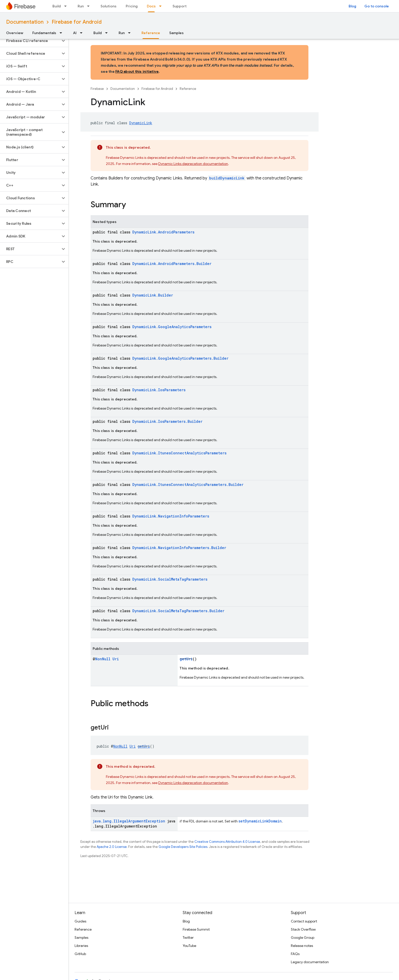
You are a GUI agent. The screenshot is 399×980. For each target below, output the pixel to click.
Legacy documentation (310, 962)
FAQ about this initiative (137, 72)
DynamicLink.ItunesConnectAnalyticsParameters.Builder (188, 485)
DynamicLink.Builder (153, 295)
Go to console (377, 6)
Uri (116, 659)
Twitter (188, 937)
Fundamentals (44, 33)
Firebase (97, 89)
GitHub (80, 954)
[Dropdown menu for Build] (67, 6)
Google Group (303, 937)
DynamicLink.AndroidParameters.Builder (172, 264)
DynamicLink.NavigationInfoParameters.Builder (179, 548)
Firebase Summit (196, 929)
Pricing (132, 6)
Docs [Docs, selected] (151, 6)
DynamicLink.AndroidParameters (163, 232)
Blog (352, 6)
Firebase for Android (77, 22)
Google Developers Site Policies (183, 847)
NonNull (103, 659)
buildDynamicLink (227, 178)
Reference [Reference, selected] (151, 33)
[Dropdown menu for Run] (90, 6)
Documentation (25, 22)
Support (180, 6)
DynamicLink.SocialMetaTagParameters (170, 579)
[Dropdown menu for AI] (83, 33)
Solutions (109, 6)
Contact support (304, 921)
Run (81, 6)
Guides (80, 921)
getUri (186, 659)
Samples (176, 33)
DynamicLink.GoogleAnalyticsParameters (172, 327)
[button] (30, 41)
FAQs (295, 954)
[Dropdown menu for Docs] (162, 6)
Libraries (81, 946)
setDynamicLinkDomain (260, 821)
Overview (15, 33)
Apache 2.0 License (112, 847)
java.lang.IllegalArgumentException (129, 821)
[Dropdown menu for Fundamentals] (62, 33)
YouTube (189, 946)
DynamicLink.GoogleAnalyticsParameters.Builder (180, 358)
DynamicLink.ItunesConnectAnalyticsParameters (179, 453)
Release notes (302, 946)
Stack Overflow (303, 929)
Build (57, 6)
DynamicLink (141, 123)
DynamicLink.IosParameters (159, 390)
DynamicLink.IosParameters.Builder (167, 421)
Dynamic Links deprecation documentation (193, 164)
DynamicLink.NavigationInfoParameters (171, 516)
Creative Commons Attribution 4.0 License (227, 842)
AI (75, 33)
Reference (188, 89)
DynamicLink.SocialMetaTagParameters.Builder (178, 611)
